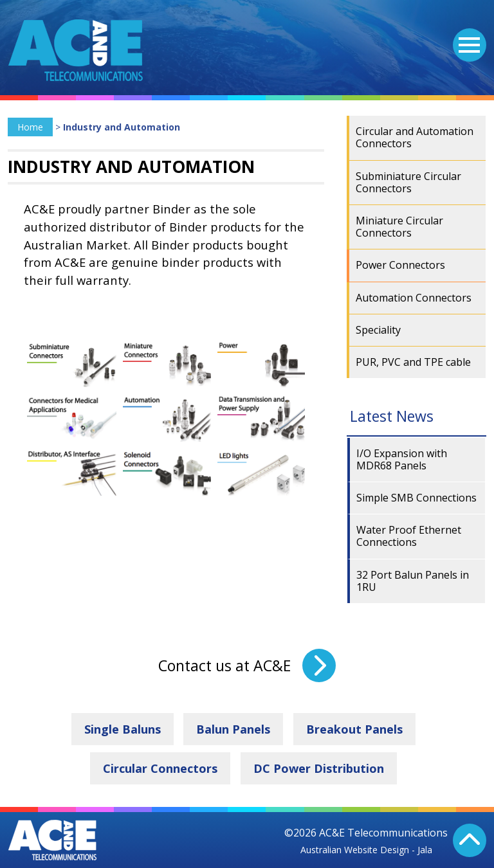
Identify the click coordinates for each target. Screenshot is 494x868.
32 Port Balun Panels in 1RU (413, 581)
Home (30, 127)
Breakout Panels (354, 729)
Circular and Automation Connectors (415, 137)
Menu (466, 37)
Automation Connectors (414, 298)
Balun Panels (233, 729)
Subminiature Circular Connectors (408, 182)
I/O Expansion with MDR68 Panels (402, 459)
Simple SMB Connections (416, 498)
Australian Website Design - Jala (366, 850)
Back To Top (470, 840)
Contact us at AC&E (224, 665)
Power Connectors (400, 265)
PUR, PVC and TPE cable (413, 362)
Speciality (378, 330)
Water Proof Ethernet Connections (409, 536)
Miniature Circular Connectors (399, 227)
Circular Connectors (160, 768)
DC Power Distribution (319, 768)
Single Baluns (123, 729)
